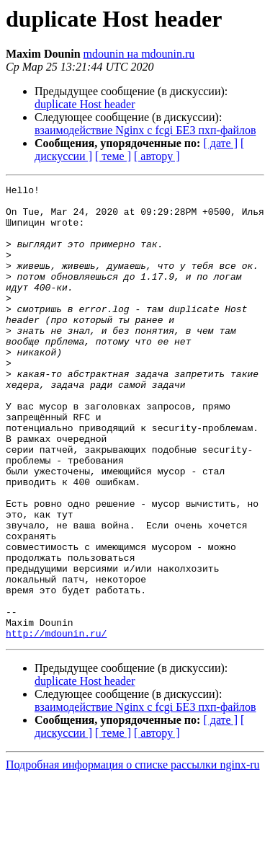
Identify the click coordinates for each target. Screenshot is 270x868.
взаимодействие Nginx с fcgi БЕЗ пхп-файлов (145, 130)
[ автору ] (157, 156)
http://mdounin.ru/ (56, 724)
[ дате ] (220, 143)
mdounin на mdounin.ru (139, 54)
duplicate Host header (85, 104)
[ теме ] (113, 156)
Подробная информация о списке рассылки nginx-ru (133, 855)
